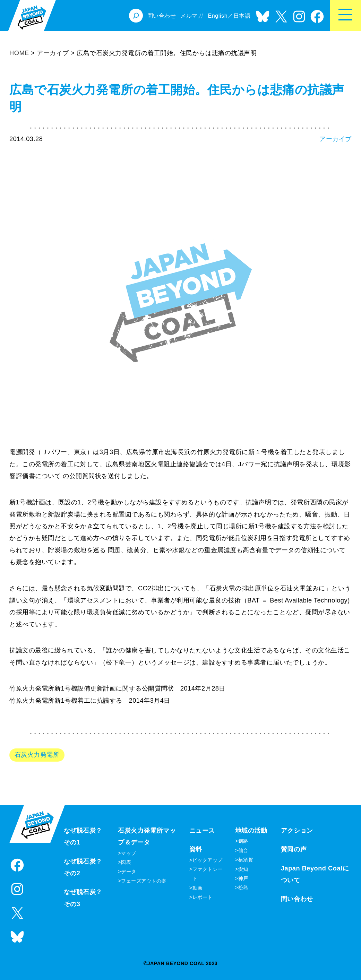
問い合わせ (297, 899)
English (218, 16)
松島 (243, 887)
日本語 (242, 16)
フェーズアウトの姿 (144, 881)
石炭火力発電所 (37, 755)
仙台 (243, 850)
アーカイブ (336, 139)
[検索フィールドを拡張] (136, 16)
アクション (297, 831)
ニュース (202, 831)
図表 (126, 862)
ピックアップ (208, 860)
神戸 (243, 878)
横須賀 (246, 860)
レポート (203, 897)
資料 (196, 849)
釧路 (243, 841)
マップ (129, 853)
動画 (197, 888)
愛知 (243, 869)
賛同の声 (294, 849)
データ (129, 871)
